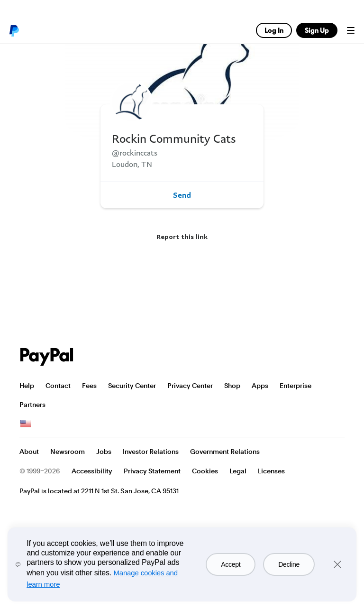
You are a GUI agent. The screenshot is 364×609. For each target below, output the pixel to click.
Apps (260, 386)
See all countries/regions (26, 424)
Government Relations (225, 452)
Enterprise (296, 386)
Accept (231, 564)
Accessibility (92, 471)
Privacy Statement (152, 471)
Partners (32, 405)
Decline (289, 564)
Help (27, 386)
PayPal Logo (47, 357)
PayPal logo (14, 30)
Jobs (104, 452)
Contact (58, 386)
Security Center (132, 386)
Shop (232, 386)
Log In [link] (274, 30)
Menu (351, 30)
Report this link (182, 236)
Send (182, 195)
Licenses (271, 471)
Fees (89, 386)
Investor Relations (151, 452)
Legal (238, 471)
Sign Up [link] (317, 30)
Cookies (205, 471)
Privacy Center (190, 386)
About (29, 452)
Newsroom (68, 452)
